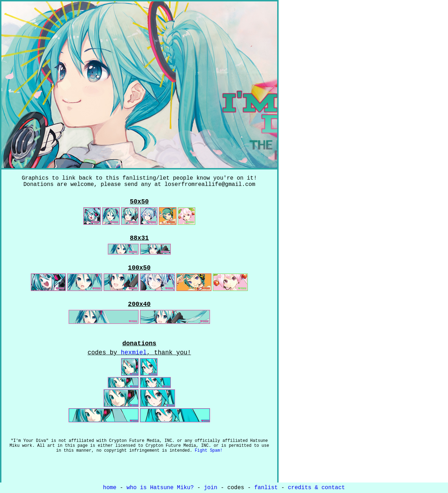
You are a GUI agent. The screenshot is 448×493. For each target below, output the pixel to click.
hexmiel (134, 363)
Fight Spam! (208, 464)
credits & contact (316, 488)
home (110, 488)
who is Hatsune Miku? (160, 488)
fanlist (266, 488)
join (210, 488)
